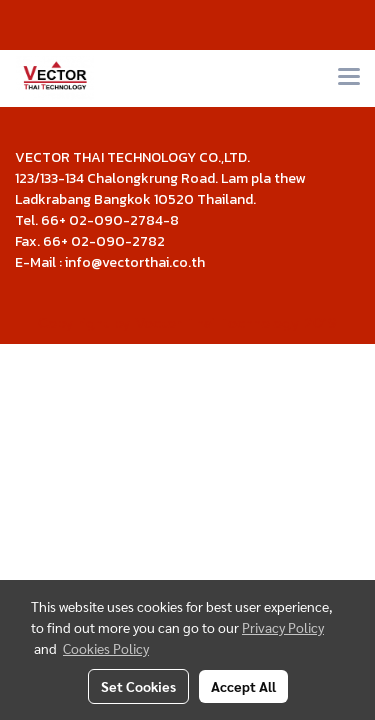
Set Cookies (138, 686)
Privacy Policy (283, 627)
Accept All (243, 686)
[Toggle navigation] (349, 78)
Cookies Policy (106, 648)
